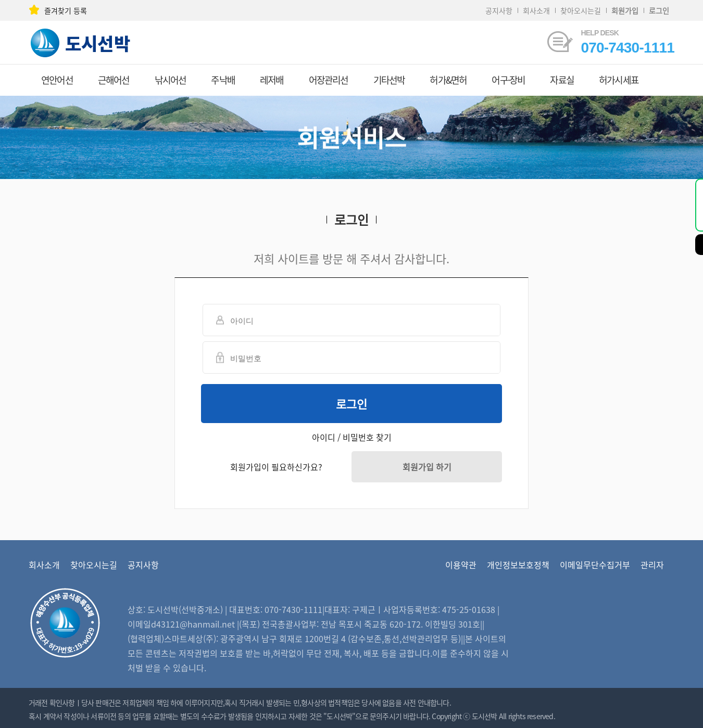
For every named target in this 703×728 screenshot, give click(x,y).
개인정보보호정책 (518, 565)
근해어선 (114, 80)
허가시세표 (619, 80)
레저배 (272, 80)
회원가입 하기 (427, 467)
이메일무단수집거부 (595, 565)
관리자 (652, 565)
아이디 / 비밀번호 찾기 (352, 437)
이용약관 (461, 565)
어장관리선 (329, 80)
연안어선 (57, 80)
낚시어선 (171, 80)
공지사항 (499, 10)
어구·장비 (508, 80)
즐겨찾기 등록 (58, 10)
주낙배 (223, 80)
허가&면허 (448, 80)
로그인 (351, 404)
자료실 (562, 80)
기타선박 (389, 80)
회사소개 (536, 10)
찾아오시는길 (581, 10)
